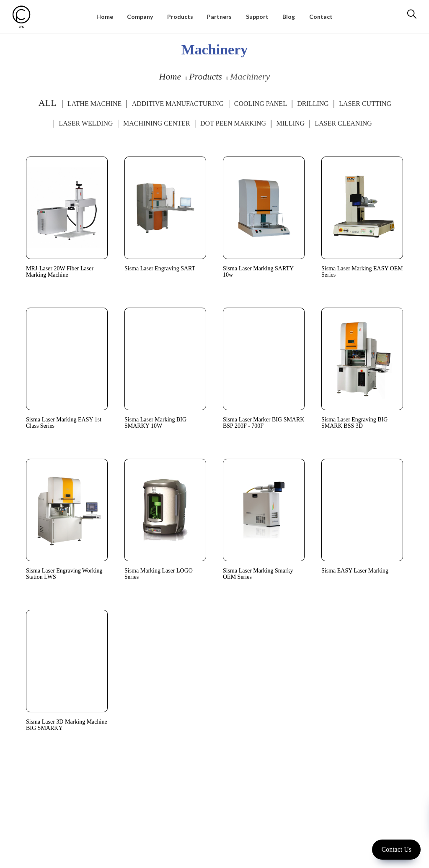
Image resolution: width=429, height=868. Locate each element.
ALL (48, 103)
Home (170, 76)
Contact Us (396, 849)
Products (205, 76)
